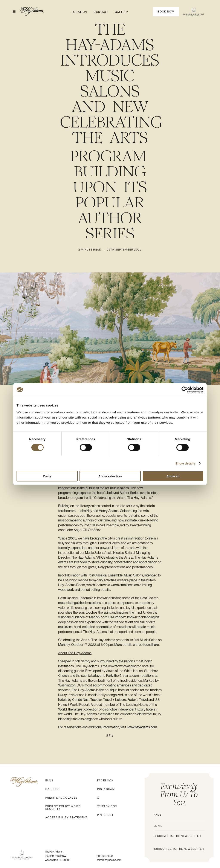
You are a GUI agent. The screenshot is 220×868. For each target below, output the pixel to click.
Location (79, 12)
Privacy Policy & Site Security (63, 808)
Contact (101, 12)
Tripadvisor (107, 806)
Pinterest (105, 815)
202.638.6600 (105, 856)
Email (158, 826)
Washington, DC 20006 (58, 860)
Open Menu (12, 11)
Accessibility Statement (66, 818)
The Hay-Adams (54, 852)
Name (158, 815)
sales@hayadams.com (109, 860)
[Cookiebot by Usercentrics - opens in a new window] (185, 390)
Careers (53, 789)
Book (166, 12)
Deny (47, 476)
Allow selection (110, 476)
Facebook (105, 781)
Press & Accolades (62, 798)
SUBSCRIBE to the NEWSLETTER (179, 849)
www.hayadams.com (142, 727)
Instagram (106, 789)
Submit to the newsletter (179, 836)
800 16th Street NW (56, 856)
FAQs (49, 781)
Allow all (173, 476)
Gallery (122, 12)
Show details (185, 463)
